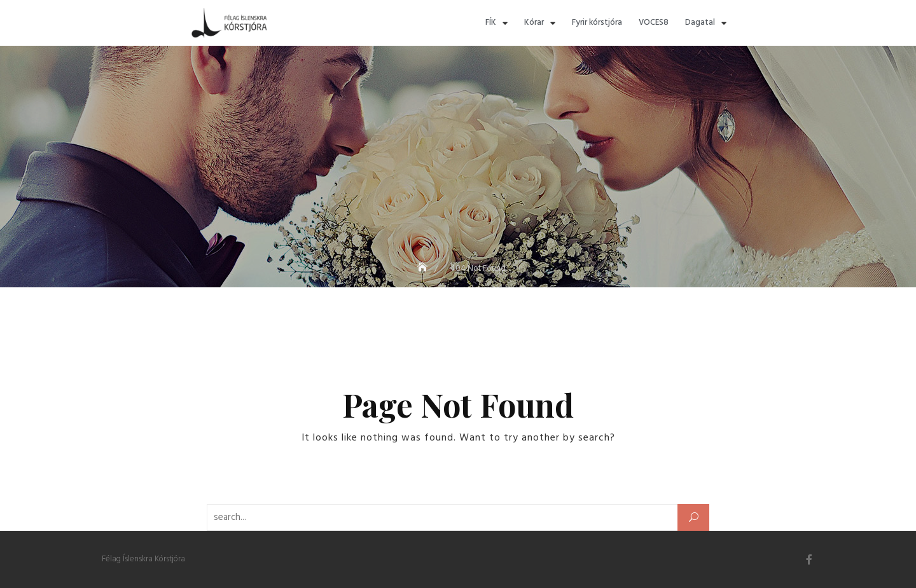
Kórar (540, 23)
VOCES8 (654, 23)
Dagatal (706, 23)
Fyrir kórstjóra (597, 23)
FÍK (496, 23)
